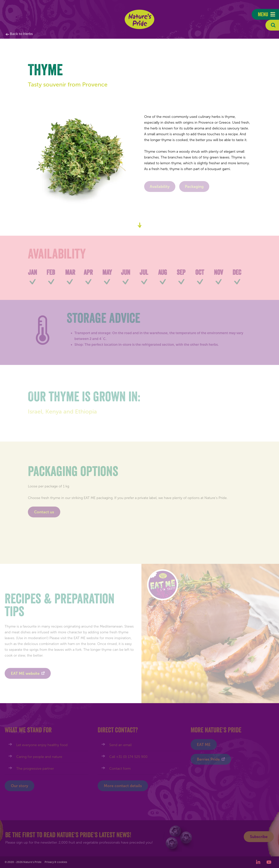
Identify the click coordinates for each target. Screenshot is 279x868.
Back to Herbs (21, 34)
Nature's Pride (140, 19)
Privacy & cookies (56, 862)
